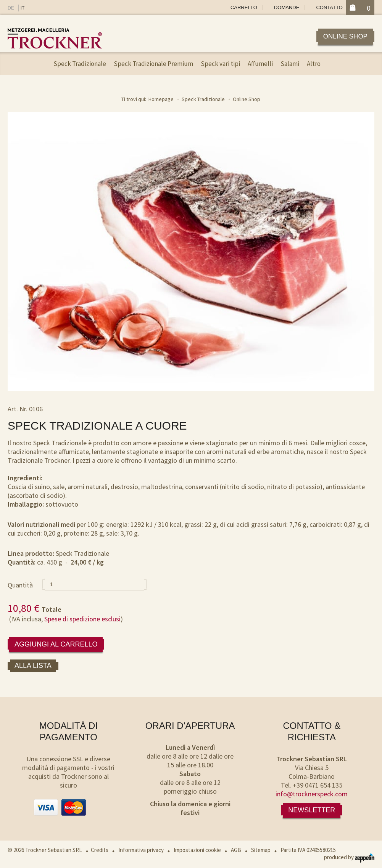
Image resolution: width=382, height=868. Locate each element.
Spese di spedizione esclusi (82, 619)
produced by (349, 857)
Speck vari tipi (220, 64)
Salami (290, 64)
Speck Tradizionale (80, 64)
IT (23, 8)
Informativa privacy (141, 850)
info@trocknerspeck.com (312, 794)
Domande (287, 7)
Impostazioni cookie (197, 850)
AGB (236, 850)
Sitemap (261, 850)
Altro (314, 64)
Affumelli (260, 64)
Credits (100, 850)
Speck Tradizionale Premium (153, 64)
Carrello (244, 7)
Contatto (329, 7)
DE (11, 8)
